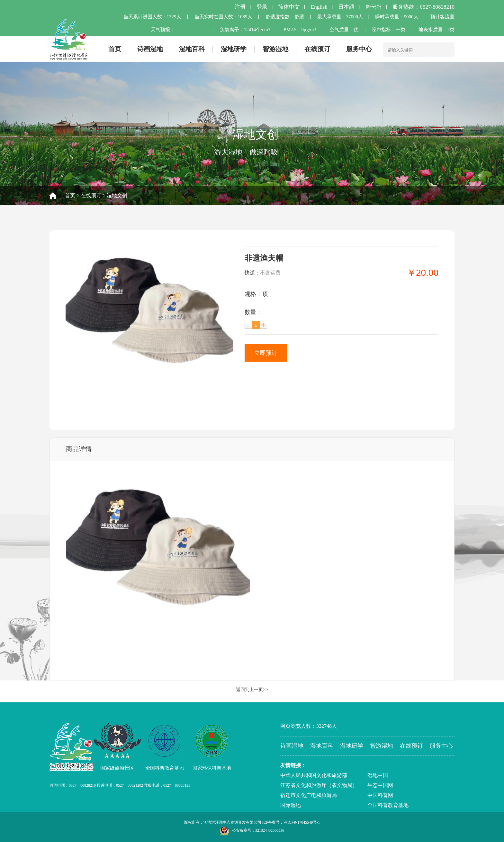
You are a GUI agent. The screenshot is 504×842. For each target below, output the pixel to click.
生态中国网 (380, 785)
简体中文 (289, 7)
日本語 (346, 7)
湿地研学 (234, 49)
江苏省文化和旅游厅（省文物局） (319, 785)
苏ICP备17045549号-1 (302, 822)
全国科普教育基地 (388, 805)
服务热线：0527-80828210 (423, 7)
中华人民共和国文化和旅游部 (314, 775)
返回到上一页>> (252, 690)
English (319, 7)
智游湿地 (275, 49)
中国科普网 (380, 795)
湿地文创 (117, 195)
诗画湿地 (150, 49)
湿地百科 (192, 49)
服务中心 (359, 49)
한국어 (374, 7)
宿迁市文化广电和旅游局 (309, 795)
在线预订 (317, 49)
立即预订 (266, 353)
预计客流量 (442, 17)
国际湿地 (291, 805)
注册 (240, 7)
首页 (115, 49)
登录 (262, 7)
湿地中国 (378, 775)
